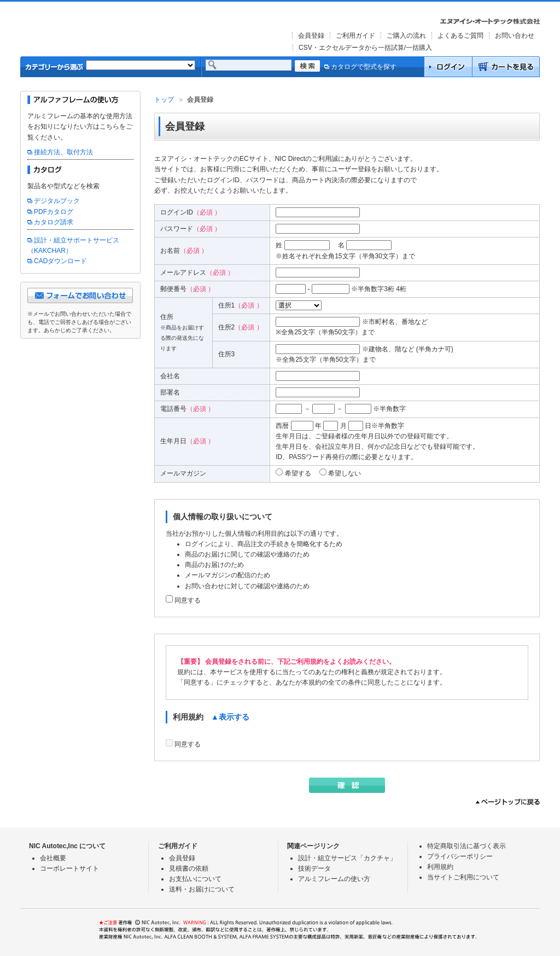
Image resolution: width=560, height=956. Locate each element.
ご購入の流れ (406, 36)
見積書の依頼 (189, 868)
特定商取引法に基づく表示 (466, 846)
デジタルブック (57, 201)
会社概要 (53, 858)
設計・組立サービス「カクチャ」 (347, 858)
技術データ (314, 868)
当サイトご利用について (463, 877)
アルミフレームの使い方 (334, 879)
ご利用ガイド (355, 36)
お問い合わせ (515, 36)
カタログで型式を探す (360, 67)
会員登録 (311, 36)
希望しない (345, 473)
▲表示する (230, 717)
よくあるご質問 (460, 36)
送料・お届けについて (202, 889)
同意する (188, 600)
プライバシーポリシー (460, 856)
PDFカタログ (54, 212)
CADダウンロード (60, 261)
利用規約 (440, 867)
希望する (298, 473)
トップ (164, 100)
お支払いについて (195, 879)
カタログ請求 (54, 222)
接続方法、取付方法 (63, 152)
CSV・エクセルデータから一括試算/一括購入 (365, 48)
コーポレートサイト (69, 868)
